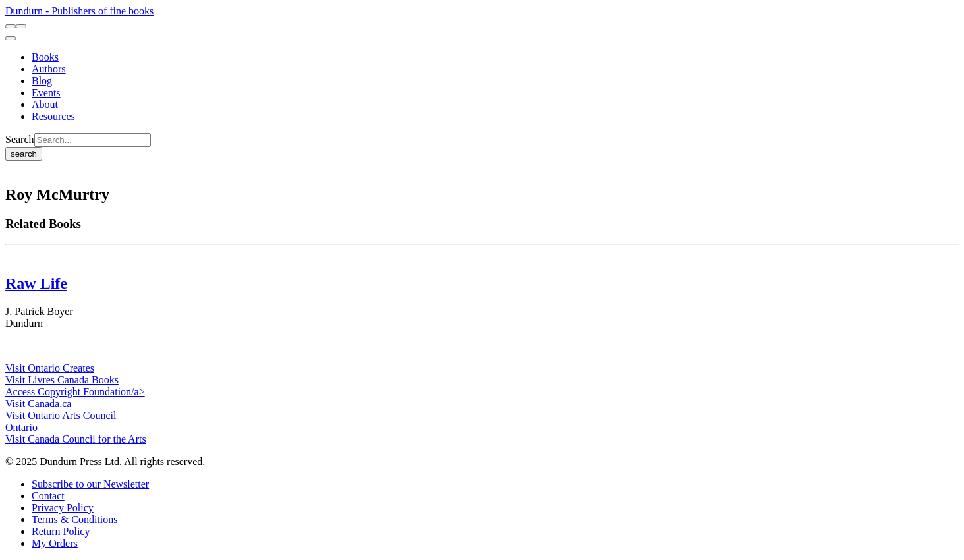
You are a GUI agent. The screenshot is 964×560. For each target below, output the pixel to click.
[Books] (45, 57)
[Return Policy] (61, 531)
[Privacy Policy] (63, 508)
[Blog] (42, 81)
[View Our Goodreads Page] (30, 346)
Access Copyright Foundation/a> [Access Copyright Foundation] (75, 392)
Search (20, 139)
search (24, 154)
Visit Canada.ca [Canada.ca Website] (38, 404)
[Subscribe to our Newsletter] (90, 484)
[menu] (11, 38)
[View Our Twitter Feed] (12, 346)
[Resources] (53, 116)
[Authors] (49, 69)
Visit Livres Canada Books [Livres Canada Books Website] (62, 380)
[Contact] (48, 496)
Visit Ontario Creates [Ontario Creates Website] (50, 368)
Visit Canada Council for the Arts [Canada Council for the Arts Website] (76, 439)
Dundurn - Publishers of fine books (79, 11)
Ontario (21, 427)
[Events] (46, 93)
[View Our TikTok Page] (17, 346)
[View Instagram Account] (20, 346)
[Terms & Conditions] (74, 519)
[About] (45, 104)
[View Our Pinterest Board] (25, 346)
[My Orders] (55, 543)
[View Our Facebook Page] (7, 346)
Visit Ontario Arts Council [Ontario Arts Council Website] (61, 415)
